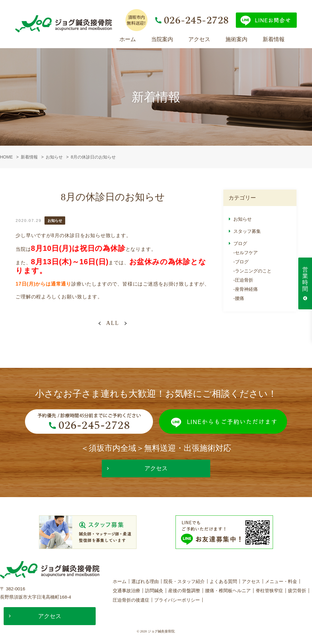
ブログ (240, 243)
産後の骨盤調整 (184, 591)
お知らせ (243, 219)
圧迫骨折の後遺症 (131, 600)
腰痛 (239, 298)
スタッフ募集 (247, 231)
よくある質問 (223, 582)
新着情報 (274, 39)
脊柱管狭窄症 (269, 591)
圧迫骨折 (244, 280)
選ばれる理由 (145, 582)
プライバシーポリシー (177, 600)
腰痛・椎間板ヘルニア (228, 591)
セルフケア (246, 253)
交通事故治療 (126, 591)
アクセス (199, 39)
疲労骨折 (297, 591)
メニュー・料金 (281, 582)
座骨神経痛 (246, 289)
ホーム (128, 39)
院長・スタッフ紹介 (184, 582)
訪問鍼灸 (154, 591)
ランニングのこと (253, 271)
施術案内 (236, 39)
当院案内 (162, 39)
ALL (113, 323)
